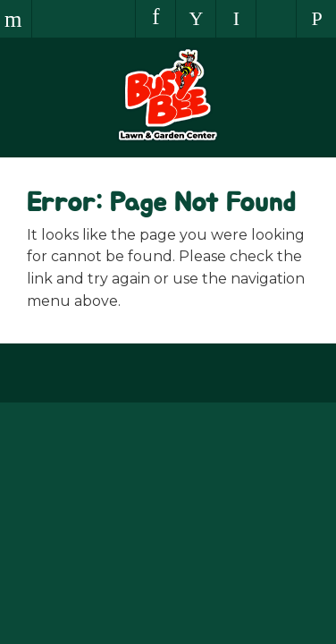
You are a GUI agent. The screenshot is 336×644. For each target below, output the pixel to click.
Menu (16, 19)
